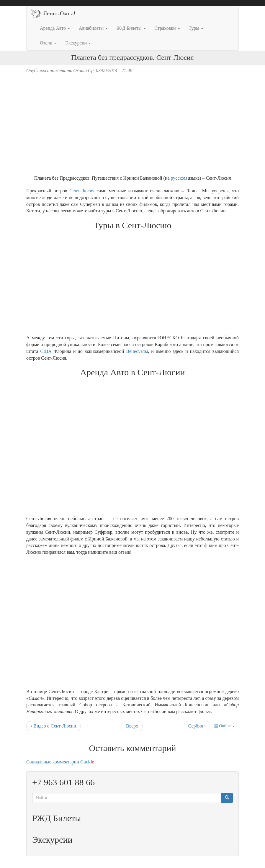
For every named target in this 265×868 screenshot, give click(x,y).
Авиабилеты (93, 28)
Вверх (132, 726)
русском (179, 178)
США (46, 351)
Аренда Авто (55, 28)
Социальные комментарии (60, 762)
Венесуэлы (137, 351)
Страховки (167, 28)
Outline (224, 726)
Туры (196, 28)
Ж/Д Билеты (131, 28)
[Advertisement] (132, 621)
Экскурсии (78, 43)
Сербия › (197, 726)
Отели (48, 43)
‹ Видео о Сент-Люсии (53, 726)
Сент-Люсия (82, 191)
